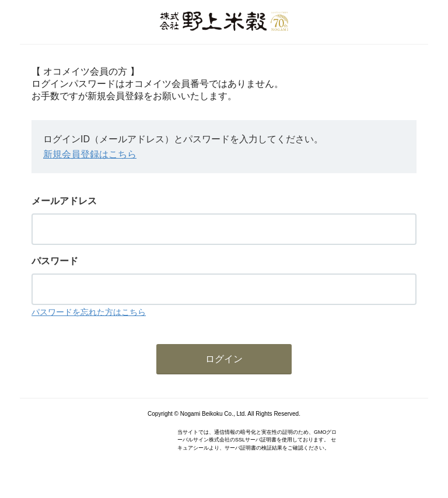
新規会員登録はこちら (90, 154)
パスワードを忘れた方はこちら (89, 312)
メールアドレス (64, 201)
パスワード (55, 261)
